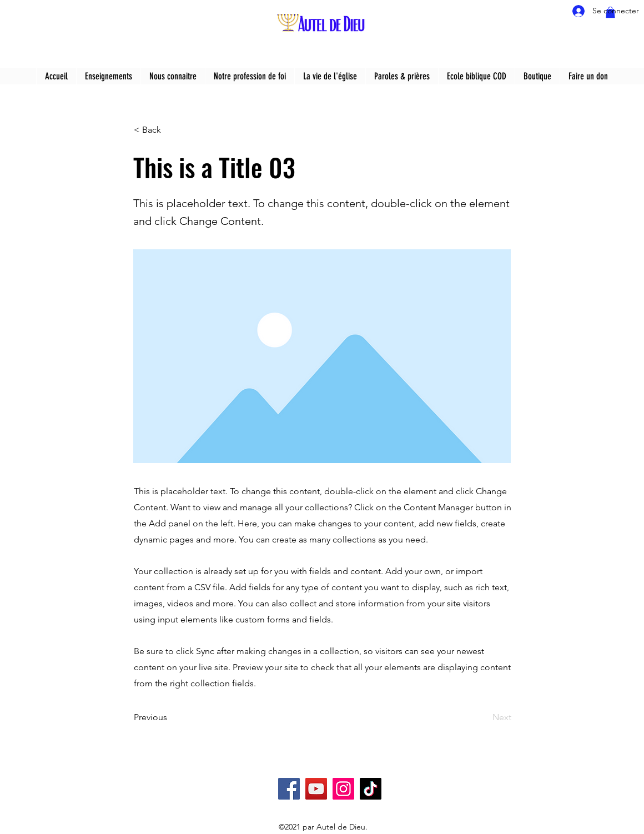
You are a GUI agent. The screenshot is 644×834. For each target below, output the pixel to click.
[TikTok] (371, 789)
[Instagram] (343, 789)
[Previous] (170, 717)
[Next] (484, 717)
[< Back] (170, 130)
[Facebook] (289, 789)
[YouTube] (316, 789)
